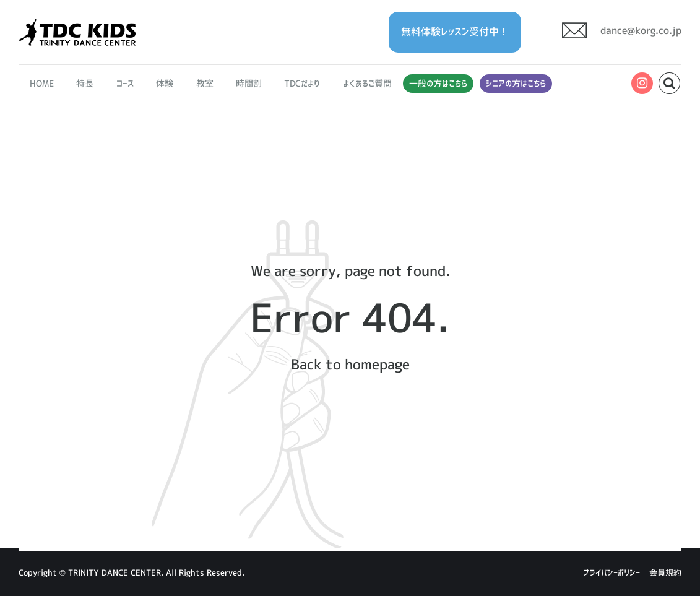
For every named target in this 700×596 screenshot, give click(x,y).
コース (125, 84)
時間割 (249, 84)
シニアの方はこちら (516, 84)
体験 (165, 84)
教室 (205, 84)
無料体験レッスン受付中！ (455, 32)
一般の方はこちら (438, 84)
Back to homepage (350, 364)
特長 (85, 84)
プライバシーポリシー (611, 573)
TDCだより (302, 84)
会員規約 (665, 573)
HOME (42, 84)
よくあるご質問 (367, 84)
